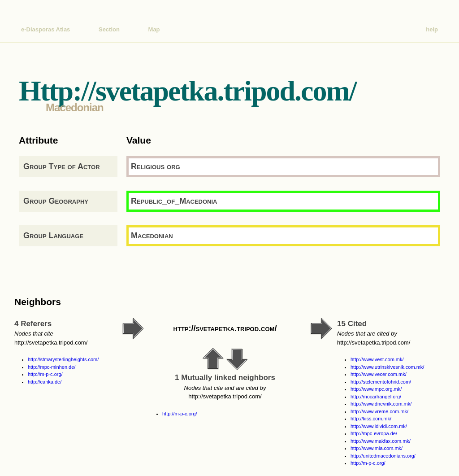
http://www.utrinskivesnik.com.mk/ (387, 367)
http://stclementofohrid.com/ (381, 382)
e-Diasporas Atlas (45, 29)
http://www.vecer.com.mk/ (379, 374)
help (432, 29)
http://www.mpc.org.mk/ (376, 389)
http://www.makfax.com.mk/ (381, 441)
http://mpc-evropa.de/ (374, 433)
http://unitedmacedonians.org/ (383, 456)
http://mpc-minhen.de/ (52, 367)
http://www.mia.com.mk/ (377, 448)
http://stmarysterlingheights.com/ (63, 359)
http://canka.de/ (45, 382)
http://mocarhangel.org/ (376, 397)
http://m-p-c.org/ (45, 374)
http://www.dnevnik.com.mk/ (381, 404)
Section (109, 29)
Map (154, 29)
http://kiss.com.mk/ (371, 419)
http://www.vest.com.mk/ (377, 359)
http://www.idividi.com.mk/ (379, 426)
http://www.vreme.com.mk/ (379, 411)
